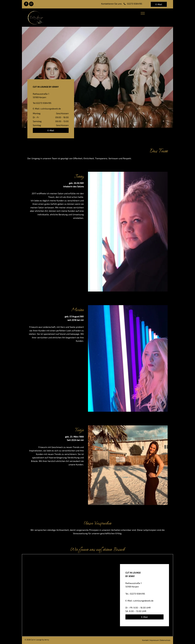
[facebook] (26, 4)
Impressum (154, 640)
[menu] (143, 13)
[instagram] (31, 4)
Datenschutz (165, 640)
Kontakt (145, 640)
